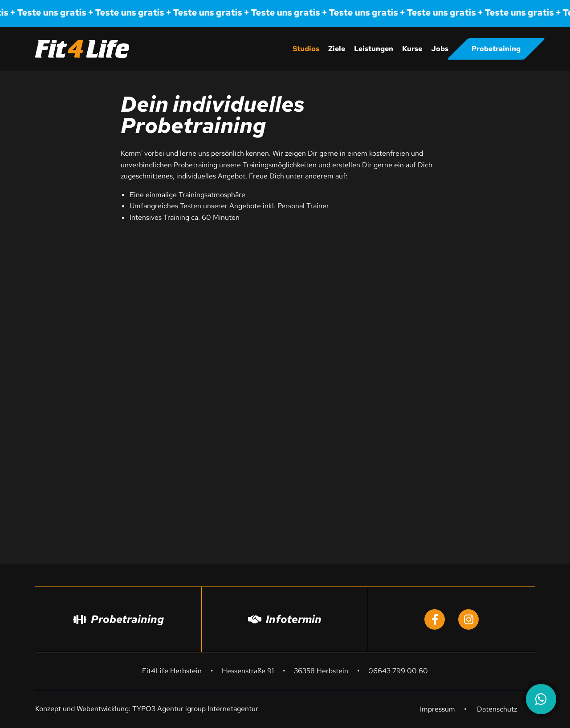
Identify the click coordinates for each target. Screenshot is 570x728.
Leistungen (374, 49)
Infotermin (285, 619)
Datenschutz (497, 709)
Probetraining (496, 49)
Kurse (412, 49)
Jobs (440, 49)
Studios (306, 49)
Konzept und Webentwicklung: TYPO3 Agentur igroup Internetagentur (147, 709)
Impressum (438, 709)
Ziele (337, 49)
